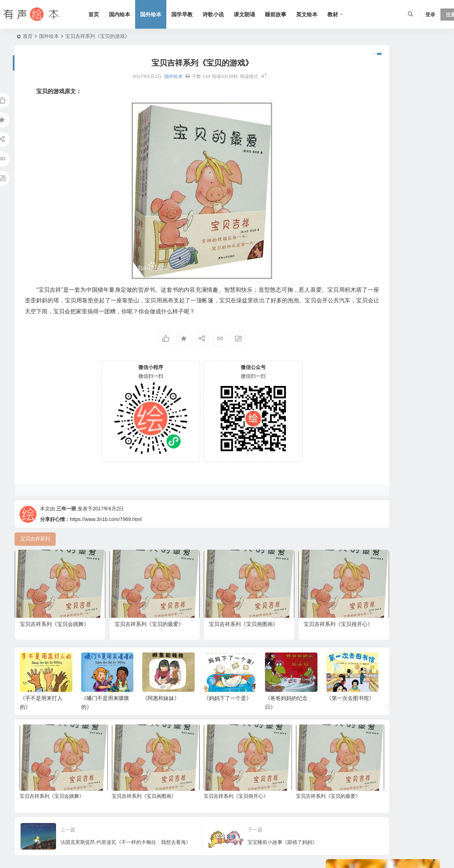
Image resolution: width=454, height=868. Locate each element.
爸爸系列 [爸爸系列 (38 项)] (417, 263)
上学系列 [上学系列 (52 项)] (343, 231)
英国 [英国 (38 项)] (364, 316)
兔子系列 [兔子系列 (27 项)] (343, 316)
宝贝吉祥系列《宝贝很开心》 (202, 784)
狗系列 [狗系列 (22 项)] (366, 242)
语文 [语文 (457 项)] (402, 284)
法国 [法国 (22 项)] (406, 295)
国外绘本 (169, 14)
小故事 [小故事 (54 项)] (391, 327)
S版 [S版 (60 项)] (368, 220)
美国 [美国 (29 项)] (406, 231)
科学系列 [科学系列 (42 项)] (380, 284)
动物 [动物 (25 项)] (385, 242)
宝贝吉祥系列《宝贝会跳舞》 (52, 784)
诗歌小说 (231, 14)
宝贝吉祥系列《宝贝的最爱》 (278, 784)
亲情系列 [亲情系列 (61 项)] (369, 231)
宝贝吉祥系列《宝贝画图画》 (127, 784)
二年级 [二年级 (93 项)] (366, 306)
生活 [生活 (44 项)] (390, 231)
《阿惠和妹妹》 (161, 698)
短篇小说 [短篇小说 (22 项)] (415, 327)
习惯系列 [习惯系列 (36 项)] (402, 337)
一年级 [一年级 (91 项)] (404, 242)
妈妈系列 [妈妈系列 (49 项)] (391, 263)
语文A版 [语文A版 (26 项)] (389, 252)
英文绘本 (325, 14)
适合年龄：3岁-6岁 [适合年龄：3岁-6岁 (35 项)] (354, 263)
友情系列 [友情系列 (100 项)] (343, 252)
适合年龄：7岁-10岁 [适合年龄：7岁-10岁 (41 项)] (355, 327)
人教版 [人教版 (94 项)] (413, 252)
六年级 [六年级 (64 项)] (340, 284)
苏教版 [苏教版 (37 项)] (340, 337)
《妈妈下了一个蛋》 (228, 698)
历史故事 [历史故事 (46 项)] (364, 210)
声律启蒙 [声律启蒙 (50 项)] (416, 210)
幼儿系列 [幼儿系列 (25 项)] (405, 220)
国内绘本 (138, 14)
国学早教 (200, 14)
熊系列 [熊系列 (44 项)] (340, 210)
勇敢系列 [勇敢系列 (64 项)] (343, 242)
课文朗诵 (262, 14)
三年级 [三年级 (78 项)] (403, 274)
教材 (351, 14)
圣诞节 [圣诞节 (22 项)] (420, 284)
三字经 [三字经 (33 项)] (361, 337)
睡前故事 (294, 14)
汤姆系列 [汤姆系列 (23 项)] (390, 306)
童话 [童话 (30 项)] (380, 316)
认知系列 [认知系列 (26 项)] (379, 274)
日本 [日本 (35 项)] (421, 274)
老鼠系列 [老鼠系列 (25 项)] (390, 210)
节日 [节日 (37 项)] (384, 220)
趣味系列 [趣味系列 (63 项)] (385, 295)
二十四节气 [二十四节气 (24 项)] (345, 220)
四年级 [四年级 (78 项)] (361, 295)
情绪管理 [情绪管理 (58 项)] (343, 306)
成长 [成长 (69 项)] (380, 337)
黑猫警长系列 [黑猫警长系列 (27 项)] (348, 274)
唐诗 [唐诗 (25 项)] (359, 284)
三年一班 (66, 522)
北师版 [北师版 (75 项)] (414, 306)
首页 (112, 14)
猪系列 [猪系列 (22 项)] (340, 295)
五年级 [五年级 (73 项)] (366, 252)
